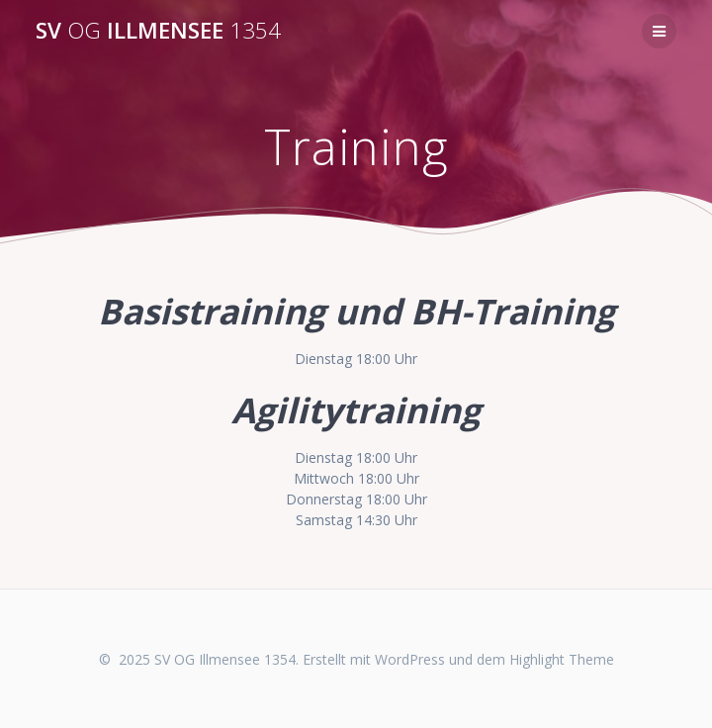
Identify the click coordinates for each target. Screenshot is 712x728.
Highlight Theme (562, 659)
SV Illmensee (158, 31)
